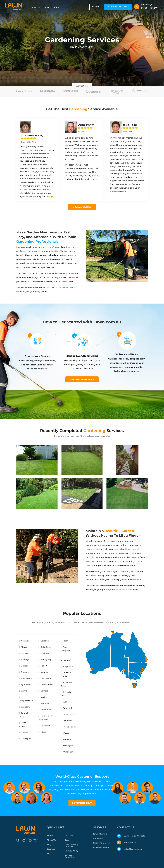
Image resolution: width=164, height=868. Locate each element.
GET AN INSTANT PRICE (118, 7)
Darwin (24, 733)
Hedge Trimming (101, 843)
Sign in (96, 7)
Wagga (66, 733)
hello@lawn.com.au (133, 849)
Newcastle (45, 726)
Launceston (46, 678)
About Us (51, 840)
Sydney (66, 702)
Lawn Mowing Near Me (72, 845)
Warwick (67, 739)
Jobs (56, 7)
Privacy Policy (72, 851)
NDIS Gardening (101, 847)
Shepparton (68, 666)
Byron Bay (26, 685)
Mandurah (45, 703)
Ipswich (44, 672)
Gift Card (69, 835)
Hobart (44, 666)
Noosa (43, 732)
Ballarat (25, 653)
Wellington (68, 746)
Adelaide (25, 641)
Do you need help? (82, 803)
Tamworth (68, 708)
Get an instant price (82, 379)
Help (47, 7)
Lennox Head (47, 685)
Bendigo (25, 660)
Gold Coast (46, 647)
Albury (24, 647)
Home (50, 835)
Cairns (24, 691)
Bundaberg (26, 678)
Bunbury (25, 672)
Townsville (68, 721)
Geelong (45, 641)
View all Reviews (82, 207)
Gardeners (98, 838)
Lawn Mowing (100, 834)
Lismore (44, 691)
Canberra (25, 707)
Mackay (44, 697)
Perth (65, 641)
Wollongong (69, 752)
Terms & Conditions (70, 856)
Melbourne (46, 710)
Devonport (26, 739)
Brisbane (25, 666)
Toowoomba (69, 714)
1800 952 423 (150, 8)
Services (36, 7)
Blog (49, 844)
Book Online (69, 287)
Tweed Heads (69, 727)
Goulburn (45, 653)
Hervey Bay (46, 660)
